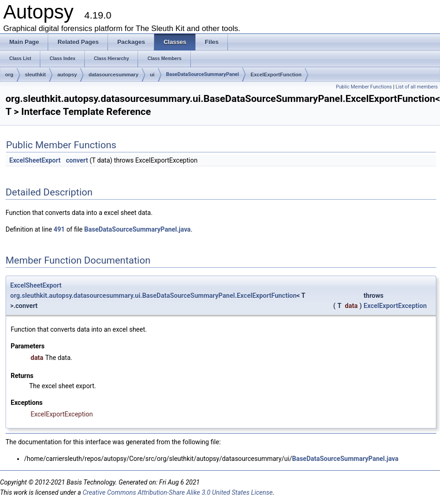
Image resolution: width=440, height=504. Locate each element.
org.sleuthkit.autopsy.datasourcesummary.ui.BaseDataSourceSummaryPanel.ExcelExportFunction (153, 296)
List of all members (417, 87)
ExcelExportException (395, 306)
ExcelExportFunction (276, 75)
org (9, 75)
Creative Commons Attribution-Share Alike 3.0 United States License (177, 492)
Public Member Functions (364, 87)
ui (152, 75)
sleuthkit (35, 75)
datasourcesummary (113, 75)
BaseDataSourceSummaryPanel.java (138, 229)
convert (77, 160)
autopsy (67, 75)
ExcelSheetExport (35, 160)
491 (59, 229)
